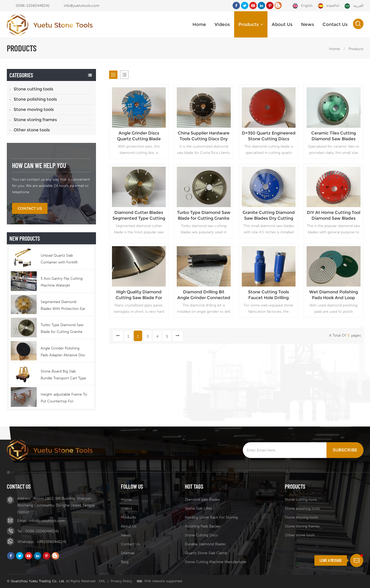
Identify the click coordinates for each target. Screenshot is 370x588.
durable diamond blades (205, 544)
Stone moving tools (34, 109)
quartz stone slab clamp (206, 553)
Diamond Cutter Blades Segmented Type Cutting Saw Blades (139, 216)
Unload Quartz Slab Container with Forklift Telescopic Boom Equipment (59, 259)
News (308, 24)
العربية (354, 6)
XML (102, 581)
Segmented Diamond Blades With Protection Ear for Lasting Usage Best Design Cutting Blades (63, 306)
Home (199, 24)
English (302, 6)
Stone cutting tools (33, 89)
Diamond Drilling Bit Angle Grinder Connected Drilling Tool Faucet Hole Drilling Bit (204, 295)
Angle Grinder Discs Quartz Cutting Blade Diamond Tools (139, 136)
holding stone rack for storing (211, 517)
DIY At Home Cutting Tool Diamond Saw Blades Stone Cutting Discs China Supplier (334, 216)
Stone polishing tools (35, 99)
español (329, 6)
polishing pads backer (203, 526)
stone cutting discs (201, 535)
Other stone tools (32, 130)
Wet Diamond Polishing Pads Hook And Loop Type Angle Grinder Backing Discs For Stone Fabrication (333, 295)
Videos (222, 24)
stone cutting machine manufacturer (216, 562)
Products (251, 24)
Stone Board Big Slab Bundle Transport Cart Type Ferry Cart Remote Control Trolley (63, 375)
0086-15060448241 (33, 6)
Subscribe (345, 450)
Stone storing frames (35, 120)
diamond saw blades (202, 499)
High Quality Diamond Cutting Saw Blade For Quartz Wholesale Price (139, 295)
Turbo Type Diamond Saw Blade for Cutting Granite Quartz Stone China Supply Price (63, 329)
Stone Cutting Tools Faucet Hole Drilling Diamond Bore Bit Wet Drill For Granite (269, 295)
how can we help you (39, 165)
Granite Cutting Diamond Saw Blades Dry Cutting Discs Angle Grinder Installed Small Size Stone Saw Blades (269, 216)
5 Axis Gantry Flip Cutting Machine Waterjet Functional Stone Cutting (62, 282)
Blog (125, 562)
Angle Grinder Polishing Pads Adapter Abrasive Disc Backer (63, 352)
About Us (282, 24)
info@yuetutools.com (82, 6)
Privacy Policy (121, 581)
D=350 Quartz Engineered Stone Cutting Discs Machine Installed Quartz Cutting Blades (269, 136)
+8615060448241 (52, 542)
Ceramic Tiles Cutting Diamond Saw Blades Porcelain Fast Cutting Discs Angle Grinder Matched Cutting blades (333, 136)
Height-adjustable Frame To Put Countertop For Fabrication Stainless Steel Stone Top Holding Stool (64, 398)
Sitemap (128, 553)
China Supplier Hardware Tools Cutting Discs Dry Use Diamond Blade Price (204, 136)
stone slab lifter (199, 508)
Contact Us (335, 24)
